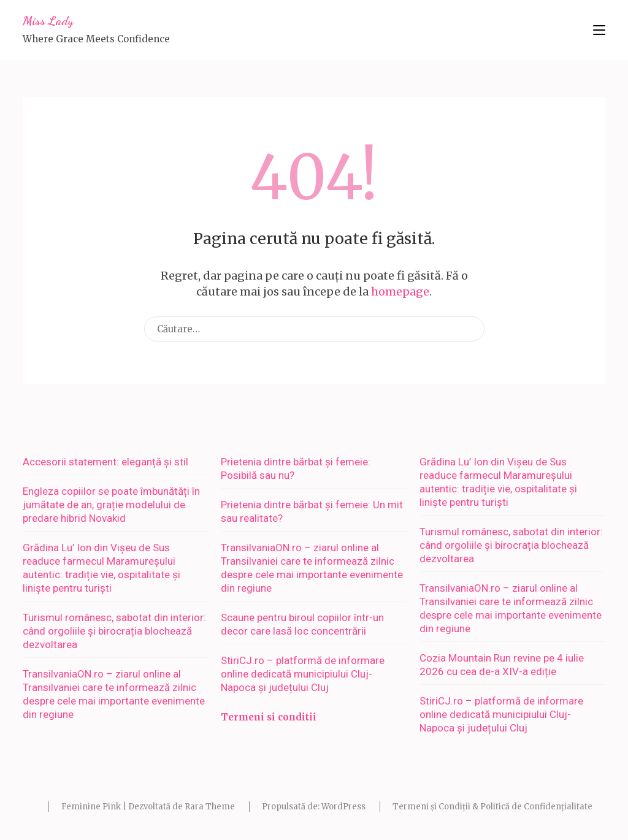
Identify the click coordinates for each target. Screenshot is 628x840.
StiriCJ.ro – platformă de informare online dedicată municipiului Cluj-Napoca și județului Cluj (303, 674)
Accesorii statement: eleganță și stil (105, 462)
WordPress (343, 807)
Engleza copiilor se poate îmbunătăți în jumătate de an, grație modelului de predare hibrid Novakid (111, 505)
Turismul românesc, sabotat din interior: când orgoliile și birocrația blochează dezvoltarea (114, 631)
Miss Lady (48, 21)
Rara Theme (210, 807)
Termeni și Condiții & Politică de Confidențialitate (492, 807)
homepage (400, 292)
